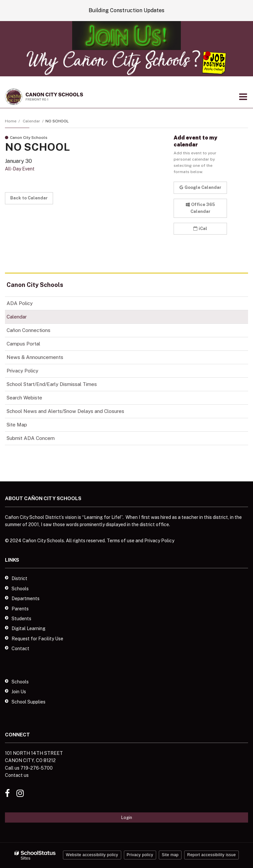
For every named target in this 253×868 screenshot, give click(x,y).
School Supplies (28, 702)
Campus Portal (23, 344)
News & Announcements (35, 357)
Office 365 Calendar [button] (200, 208)
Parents (20, 609)
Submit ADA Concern (31, 438)
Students (21, 619)
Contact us (17, 775)
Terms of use (121, 541)
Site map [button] (170, 855)
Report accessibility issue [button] (211, 855)
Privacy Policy (22, 371)
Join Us (19, 692)
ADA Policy (20, 303)
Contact (20, 649)
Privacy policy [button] (140, 855)
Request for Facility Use (37, 639)
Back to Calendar (29, 198)
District (19, 578)
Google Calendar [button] (200, 187)
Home (11, 121)
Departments (26, 599)
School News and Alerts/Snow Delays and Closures (65, 411)
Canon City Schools (35, 285)
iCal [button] (200, 229)
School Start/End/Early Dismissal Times (52, 384)
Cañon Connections (38, 332)
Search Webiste (24, 398)
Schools (20, 589)
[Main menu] (243, 96)
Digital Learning (28, 628)
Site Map (17, 425)
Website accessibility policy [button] (92, 855)
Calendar (31, 121)
